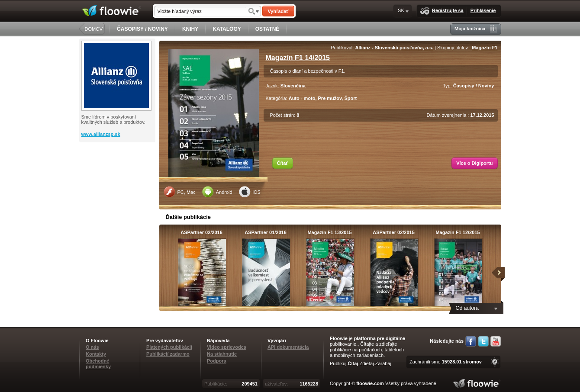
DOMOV (94, 29)
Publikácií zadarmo (168, 354)
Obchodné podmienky (98, 364)
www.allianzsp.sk (101, 134)
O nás (92, 347)
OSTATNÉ (267, 29)
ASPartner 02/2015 (394, 232)
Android (217, 192)
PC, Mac (180, 192)
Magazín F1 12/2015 (458, 232)
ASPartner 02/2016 (201, 232)
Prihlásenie (483, 10)
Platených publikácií (169, 347)
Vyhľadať (278, 11)
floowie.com (370, 383)
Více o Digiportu (474, 163)
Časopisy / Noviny (474, 86)
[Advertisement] (118, 177)
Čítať (283, 163)
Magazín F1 (485, 48)
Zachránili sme (446, 362)
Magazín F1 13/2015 (329, 232)
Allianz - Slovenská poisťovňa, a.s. (394, 48)
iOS (250, 192)
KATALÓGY (227, 29)
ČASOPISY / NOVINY (142, 29)
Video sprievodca (227, 347)
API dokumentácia (288, 347)
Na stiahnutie (222, 354)
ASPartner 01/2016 (266, 232)
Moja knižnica (476, 29)
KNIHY (190, 29)
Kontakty (96, 354)
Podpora (217, 361)
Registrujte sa (442, 11)
